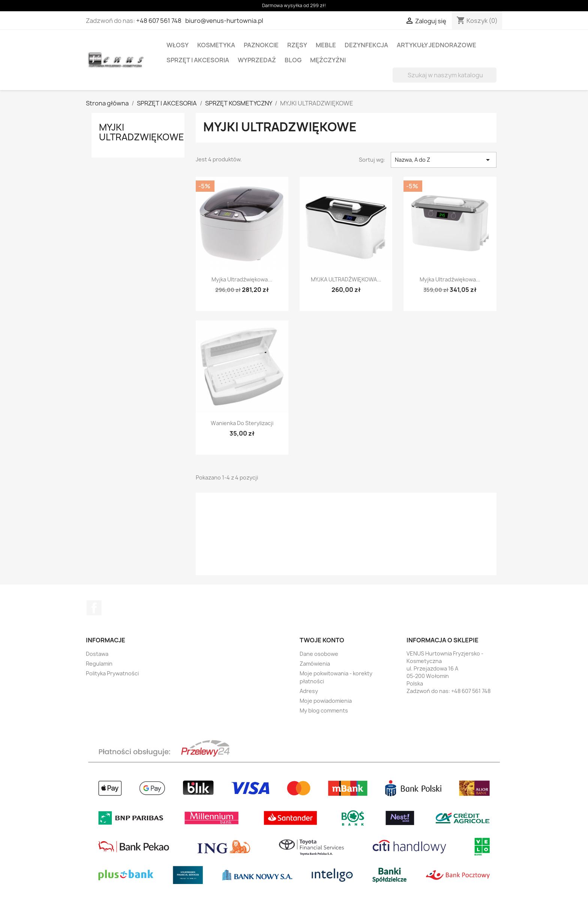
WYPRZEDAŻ (257, 60)
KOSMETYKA (216, 45)
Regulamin (99, 664)
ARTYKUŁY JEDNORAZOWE (436, 45)
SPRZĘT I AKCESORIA (198, 60)
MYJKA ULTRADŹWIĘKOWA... (346, 279)
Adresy (309, 691)
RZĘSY (297, 45)
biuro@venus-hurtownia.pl (224, 21)
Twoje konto (322, 640)
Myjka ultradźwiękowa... (242, 279)
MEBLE (326, 45)
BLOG (293, 60)
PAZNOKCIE (261, 45)
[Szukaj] (445, 75)
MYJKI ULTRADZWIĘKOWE (142, 132)
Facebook (94, 608)
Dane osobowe (319, 654)
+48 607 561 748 (159, 21)
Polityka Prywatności (112, 673)
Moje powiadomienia (326, 701)
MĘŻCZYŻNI (328, 60)
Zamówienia (315, 664)
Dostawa (97, 654)
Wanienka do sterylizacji (242, 423)
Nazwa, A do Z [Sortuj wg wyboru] (444, 160)
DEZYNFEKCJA (366, 45)
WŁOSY (178, 45)
